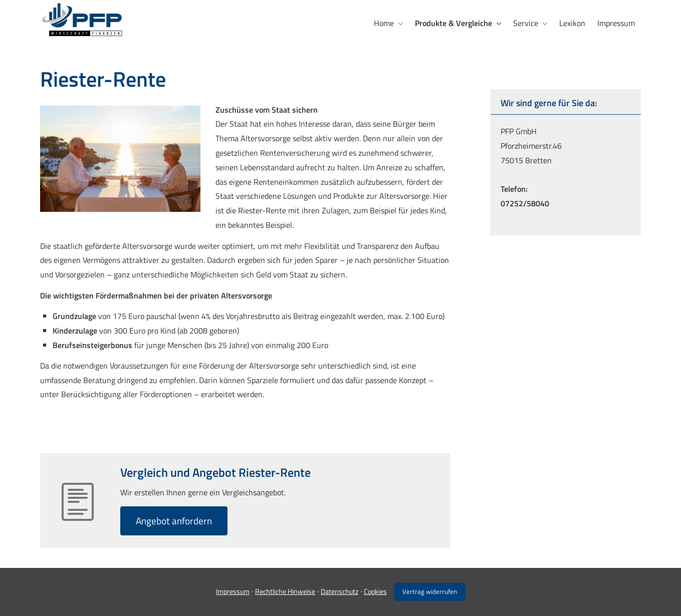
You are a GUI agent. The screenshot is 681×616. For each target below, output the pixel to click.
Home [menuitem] (384, 23)
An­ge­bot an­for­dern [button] (174, 521)
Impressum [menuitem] (616, 23)
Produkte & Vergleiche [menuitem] (453, 23)
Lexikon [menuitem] (572, 23)
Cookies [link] (375, 591)
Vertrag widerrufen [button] (430, 591)
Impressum (233, 591)
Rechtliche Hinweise (285, 591)
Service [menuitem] (526, 23)
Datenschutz (339, 591)
